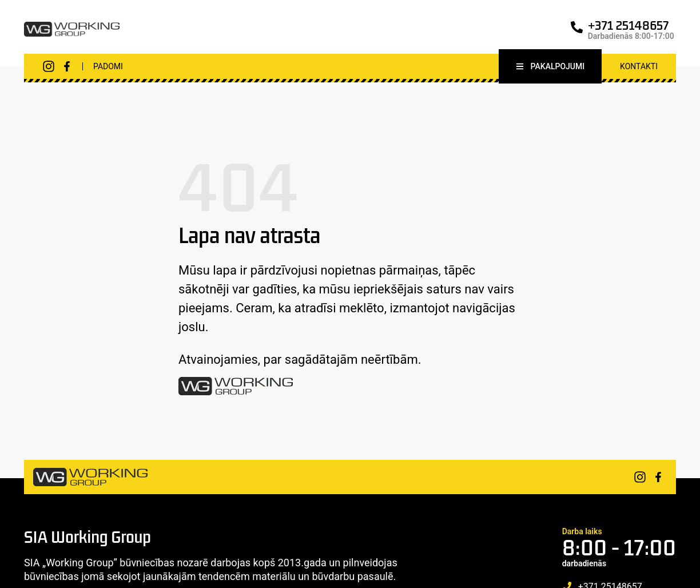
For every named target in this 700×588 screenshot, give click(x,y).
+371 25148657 (629, 25)
